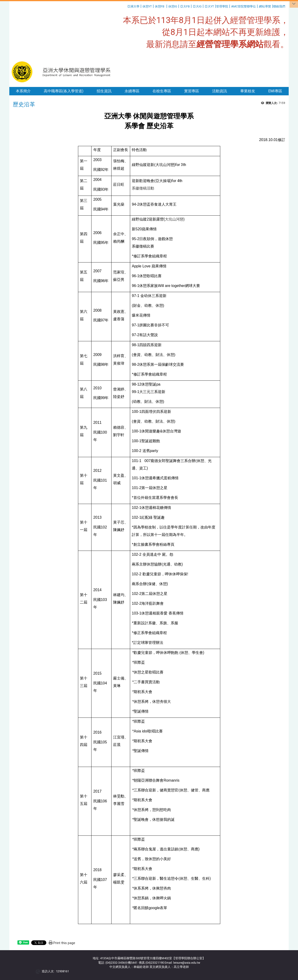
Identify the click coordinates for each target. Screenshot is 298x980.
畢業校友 (248, 91)
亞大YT (209, 6)
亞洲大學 (133, 6)
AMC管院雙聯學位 (244, 6)
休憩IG (173, 6)
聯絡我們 (279, 6)
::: (126, 6)
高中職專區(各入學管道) (64, 91)
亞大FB (185, 6)
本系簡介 (23, 91)
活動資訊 (220, 91)
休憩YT (147, 6)
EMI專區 (275, 91)
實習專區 (192, 91)
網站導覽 (265, 6)
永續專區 (132, 91)
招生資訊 (104, 91)
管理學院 (222, 6)
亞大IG (197, 6)
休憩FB (160, 6)
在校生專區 (162, 91)
